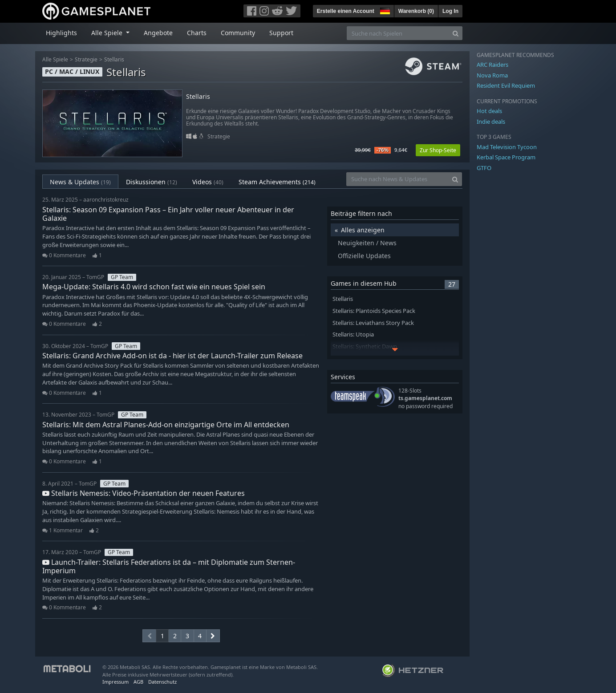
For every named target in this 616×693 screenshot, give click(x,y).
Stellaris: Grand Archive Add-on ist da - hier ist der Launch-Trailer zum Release (172, 356)
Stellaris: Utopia (353, 334)
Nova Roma (492, 75)
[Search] (456, 33)
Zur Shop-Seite (438, 150)
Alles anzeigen (363, 230)
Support (281, 33)
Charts (197, 33)
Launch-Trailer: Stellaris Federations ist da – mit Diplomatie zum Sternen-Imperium (169, 566)
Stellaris (114, 59)
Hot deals (489, 111)
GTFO (484, 168)
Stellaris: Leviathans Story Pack (373, 323)
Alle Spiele (55, 59)
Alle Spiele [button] (108, 33)
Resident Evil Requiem (506, 85)
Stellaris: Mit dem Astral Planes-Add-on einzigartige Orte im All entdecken (166, 425)
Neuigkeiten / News (367, 243)
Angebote (158, 33)
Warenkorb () (416, 11)
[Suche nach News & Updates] (397, 179)
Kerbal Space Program (506, 157)
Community (238, 33)
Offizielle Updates (364, 256)
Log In (450, 11)
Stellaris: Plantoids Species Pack (374, 311)
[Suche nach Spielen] (398, 33)
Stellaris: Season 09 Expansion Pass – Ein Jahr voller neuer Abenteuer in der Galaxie (168, 214)
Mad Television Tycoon (507, 147)
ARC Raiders (492, 65)
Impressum (115, 682)
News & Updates (80, 182)
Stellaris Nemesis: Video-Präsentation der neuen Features (144, 493)
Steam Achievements (277, 182)
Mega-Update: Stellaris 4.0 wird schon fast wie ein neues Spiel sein (154, 287)
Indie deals (491, 122)
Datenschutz (162, 682)
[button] (384, 10)
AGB (138, 682)
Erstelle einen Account (346, 11)
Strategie (86, 59)
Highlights (61, 33)
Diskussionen (152, 182)
